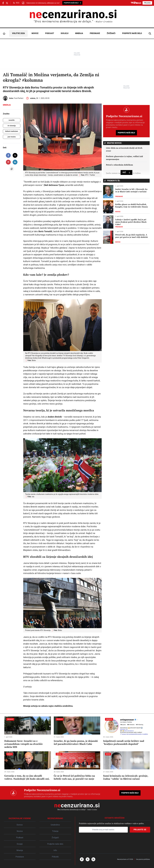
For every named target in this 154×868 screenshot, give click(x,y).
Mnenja (79, 33)
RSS (16, 3)
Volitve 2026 (18, 33)
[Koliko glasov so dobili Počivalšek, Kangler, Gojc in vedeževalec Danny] (126, 207)
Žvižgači (111, 33)
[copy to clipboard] (12, 169)
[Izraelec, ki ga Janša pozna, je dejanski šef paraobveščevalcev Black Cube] (77, 731)
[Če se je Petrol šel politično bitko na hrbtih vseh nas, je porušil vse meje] (77, 766)
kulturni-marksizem (12, 131)
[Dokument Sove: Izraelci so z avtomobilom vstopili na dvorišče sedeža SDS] (28, 732)
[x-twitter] (88, 859)
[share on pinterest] (8, 162)
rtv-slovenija (12, 126)
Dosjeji (65, 33)
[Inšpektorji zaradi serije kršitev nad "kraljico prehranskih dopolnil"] (126, 731)
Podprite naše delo (132, 33)
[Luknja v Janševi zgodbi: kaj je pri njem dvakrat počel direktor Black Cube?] (126, 222)
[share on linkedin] (15, 162)
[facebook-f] (82, 859)
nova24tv (12, 120)
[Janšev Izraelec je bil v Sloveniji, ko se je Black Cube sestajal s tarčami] (126, 192)
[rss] (93, 859)
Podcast (50, 33)
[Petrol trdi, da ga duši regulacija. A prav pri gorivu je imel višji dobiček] (126, 237)
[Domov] (4, 33)
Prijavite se (140, 830)
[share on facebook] (8, 155)
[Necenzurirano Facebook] (3, 3)
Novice (35, 33)
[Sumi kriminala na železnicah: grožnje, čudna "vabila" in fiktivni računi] (126, 766)
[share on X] (15, 155)
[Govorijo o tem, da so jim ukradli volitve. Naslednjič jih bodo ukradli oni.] (28, 766)
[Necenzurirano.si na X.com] (7, 3)
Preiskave (95, 33)
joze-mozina (12, 137)
